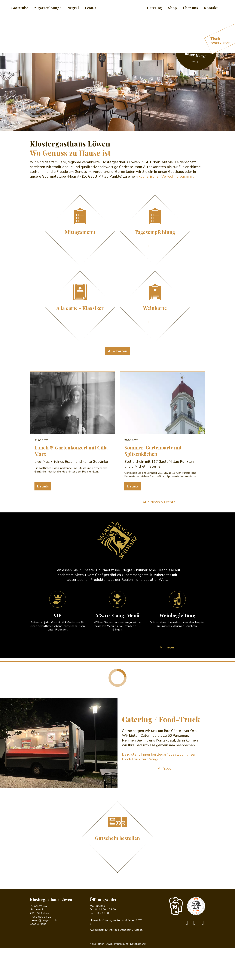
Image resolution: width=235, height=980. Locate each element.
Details (66, 157)
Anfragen (167, 679)
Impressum (121, 976)
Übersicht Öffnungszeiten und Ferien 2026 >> (116, 954)
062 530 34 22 (42, 949)
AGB (109, 976)
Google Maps (38, 956)
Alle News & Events (159, 534)
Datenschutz (138, 976)
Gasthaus (176, 204)
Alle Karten (117, 383)
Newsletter (97, 976)
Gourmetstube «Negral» (62, 209)
